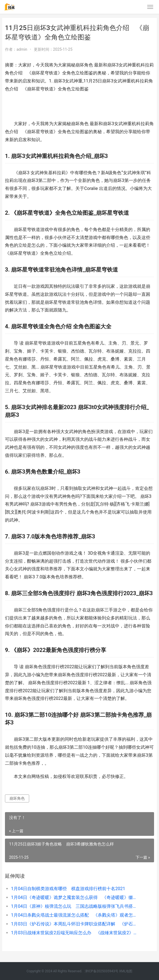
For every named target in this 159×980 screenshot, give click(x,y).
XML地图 (126, 971)
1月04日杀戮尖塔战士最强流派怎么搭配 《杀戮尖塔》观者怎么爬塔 (75, 915)
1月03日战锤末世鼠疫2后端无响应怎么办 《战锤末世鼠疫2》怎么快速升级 (75, 933)
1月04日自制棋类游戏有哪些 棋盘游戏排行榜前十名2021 (68, 889)
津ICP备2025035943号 (102, 971)
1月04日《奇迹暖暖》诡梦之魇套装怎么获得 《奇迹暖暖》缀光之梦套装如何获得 (75, 897)
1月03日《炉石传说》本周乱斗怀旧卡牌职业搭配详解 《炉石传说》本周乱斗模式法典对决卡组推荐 (75, 924)
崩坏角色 (17, 798)
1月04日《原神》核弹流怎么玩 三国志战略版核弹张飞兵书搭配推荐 (75, 906)
